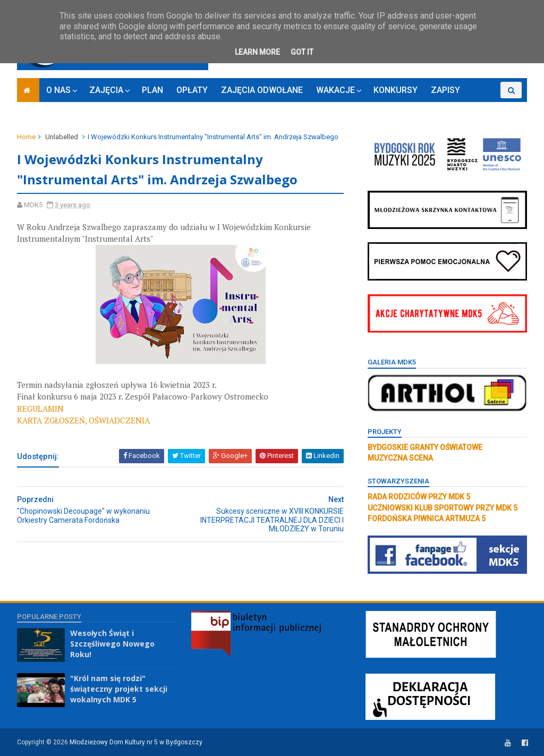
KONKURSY (396, 90)
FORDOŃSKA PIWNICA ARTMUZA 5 (427, 519)
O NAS (58, 90)
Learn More (257, 52)
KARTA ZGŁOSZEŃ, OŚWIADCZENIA (83, 420)
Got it (302, 52)
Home (26, 137)
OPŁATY (192, 90)
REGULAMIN (40, 409)
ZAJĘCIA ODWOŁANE (262, 90)
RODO (485, 107)
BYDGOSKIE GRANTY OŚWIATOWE (425, 447)
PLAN (152, 90)
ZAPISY (445, 90)
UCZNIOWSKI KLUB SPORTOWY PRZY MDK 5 (443, 508)
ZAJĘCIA (106, 90)
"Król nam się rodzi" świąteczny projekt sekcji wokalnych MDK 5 (119, 689)
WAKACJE (335, 90)
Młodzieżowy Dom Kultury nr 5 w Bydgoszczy (136, 742)
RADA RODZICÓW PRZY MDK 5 (419, 497)
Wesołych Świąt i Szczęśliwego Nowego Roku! (112, 643)
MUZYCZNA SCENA (400, 458)
